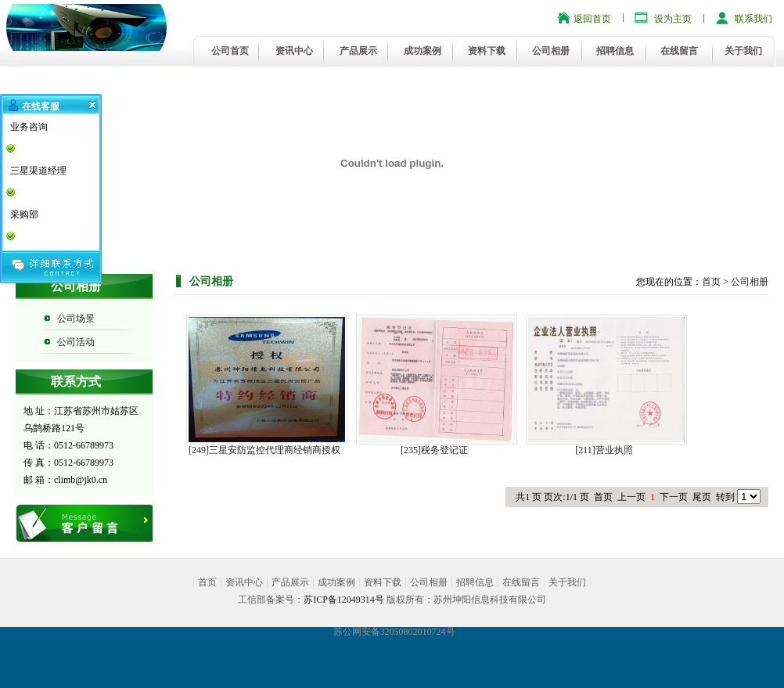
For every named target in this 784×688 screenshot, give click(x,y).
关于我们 (743, 51)
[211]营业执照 (604, 450)
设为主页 (673, 19)
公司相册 (551, 51)
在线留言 (679, 51)
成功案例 (423, 51)
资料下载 (487, 51)
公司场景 (76, 319)
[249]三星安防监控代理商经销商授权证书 (264, 450)
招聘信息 (615, 51)
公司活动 (76, 342)
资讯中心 (294, 51)
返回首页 (592, 19)
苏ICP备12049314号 (344, 600)
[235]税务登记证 (434, 450)
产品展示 (358, 51)
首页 (711, 282)
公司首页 (230, 51)
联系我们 (753, 19)
